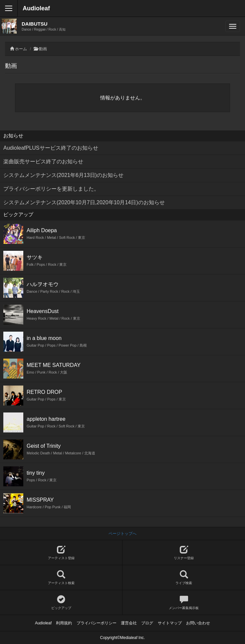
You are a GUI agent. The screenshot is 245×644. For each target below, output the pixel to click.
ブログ (147, 623)
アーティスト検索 (61, 578)
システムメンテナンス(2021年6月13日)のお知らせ (63, 175)
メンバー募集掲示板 (184, 603)
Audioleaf (36, 8)
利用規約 (64, 623)
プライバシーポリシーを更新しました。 (51, 189)
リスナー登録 (184, 553)
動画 (43, 49)
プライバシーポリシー (97, 623)
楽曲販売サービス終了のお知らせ (43, 161)
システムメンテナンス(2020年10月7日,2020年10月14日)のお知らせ (84, 202)
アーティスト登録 (61, 553)
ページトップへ (122, 534)
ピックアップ (61, 603)
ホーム (21, 49)
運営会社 (129, 623)
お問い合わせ (198, 623)
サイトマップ (170, 623)
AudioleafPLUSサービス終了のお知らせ (51, 148)
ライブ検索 (184, 578)
